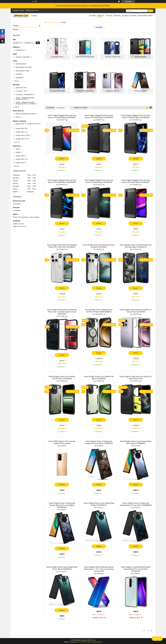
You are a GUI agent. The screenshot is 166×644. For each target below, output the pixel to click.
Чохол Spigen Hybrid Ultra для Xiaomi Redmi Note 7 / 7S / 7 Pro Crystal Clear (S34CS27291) (99, 569)
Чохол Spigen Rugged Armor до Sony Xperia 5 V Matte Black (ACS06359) (99, 181)
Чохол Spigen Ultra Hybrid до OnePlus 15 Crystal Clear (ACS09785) (136, 311)
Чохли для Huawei (140, 91)
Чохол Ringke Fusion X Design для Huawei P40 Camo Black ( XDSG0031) (99, 442)
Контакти (117, 16)
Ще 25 (17, 107)
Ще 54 (17, 166)
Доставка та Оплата (129, 16)
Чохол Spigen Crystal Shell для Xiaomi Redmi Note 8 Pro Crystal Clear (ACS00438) (136, 569)
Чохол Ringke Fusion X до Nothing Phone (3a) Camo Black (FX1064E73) (136, 246)
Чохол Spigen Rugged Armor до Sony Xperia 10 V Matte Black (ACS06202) (136, 181)
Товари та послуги (54, 22)
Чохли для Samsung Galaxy (85, 57)
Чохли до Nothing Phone (85, 91)
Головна (92, 16)
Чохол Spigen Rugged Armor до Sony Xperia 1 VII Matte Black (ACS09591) (62, 116)
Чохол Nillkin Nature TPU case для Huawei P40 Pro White (62, 442)
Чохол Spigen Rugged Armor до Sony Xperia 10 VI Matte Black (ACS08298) (62, 181)
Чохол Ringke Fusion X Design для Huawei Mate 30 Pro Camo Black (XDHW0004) (62, 505)
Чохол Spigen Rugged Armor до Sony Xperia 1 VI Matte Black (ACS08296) (136, 116)
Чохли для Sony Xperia (57, 91)
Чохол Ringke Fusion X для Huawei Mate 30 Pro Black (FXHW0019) (136, 442)
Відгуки (16, 29)
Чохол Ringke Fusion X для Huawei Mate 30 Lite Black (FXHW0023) (62, 568)
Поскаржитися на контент (77, 642)
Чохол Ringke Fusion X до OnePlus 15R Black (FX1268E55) (99, 378)
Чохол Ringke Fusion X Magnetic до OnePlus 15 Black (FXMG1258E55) (99, 311)
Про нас (109, 16)
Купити (62, 159)
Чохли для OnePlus (113, 91)
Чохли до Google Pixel (113, 57)
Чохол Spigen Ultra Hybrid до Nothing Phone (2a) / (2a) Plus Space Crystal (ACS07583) (62, 312)
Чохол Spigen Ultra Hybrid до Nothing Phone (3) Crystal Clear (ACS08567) (62, 246)
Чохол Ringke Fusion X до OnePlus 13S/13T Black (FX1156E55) (62, 378)
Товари (100, 16)
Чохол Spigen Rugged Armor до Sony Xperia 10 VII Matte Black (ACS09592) (99, 116)
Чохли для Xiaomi (140, 57)
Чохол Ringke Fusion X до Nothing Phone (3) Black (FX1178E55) (99, 246)
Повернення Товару (145, 16)
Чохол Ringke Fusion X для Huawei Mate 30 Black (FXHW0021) (99, 504)
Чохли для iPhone (57, 57)
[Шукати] (150, 11)
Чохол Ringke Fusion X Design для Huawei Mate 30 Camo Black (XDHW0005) (136, 504)
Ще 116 (17, 142)
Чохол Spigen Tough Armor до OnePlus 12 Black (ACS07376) (136, 378)
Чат (157, 638)
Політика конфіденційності (94, 642)
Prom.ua (93, 640)
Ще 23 (17, 81)
